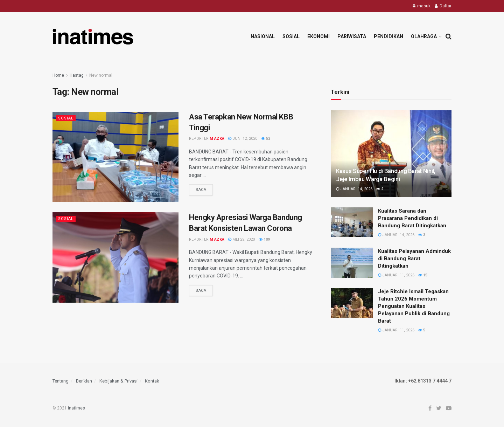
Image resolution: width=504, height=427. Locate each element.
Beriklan (84, 381)
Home (58, 75)
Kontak (152, 381)
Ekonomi (318, 36)
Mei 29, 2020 (241, 239)
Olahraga (424, 36)
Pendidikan (388, 36)
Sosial (291, 36)
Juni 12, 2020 (243, 139)
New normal (101, 75)
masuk (422, 6)
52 (266, 139)
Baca (201, 190)
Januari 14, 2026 (354, 189)
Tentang (61, 381)
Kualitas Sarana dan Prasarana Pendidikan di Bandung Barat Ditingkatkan (412, 218)
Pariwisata (352, 36)
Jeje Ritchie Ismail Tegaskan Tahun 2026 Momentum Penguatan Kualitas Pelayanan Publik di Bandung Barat (414, 306)
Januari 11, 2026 (396, 275)
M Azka (217, 139)
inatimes (76, 408)
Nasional (263, 36)
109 (264, 239)
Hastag (77, 75)
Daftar (443, 6)
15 (423, 275)
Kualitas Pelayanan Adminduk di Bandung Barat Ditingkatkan (414, 259)
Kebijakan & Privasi (118, 381)
